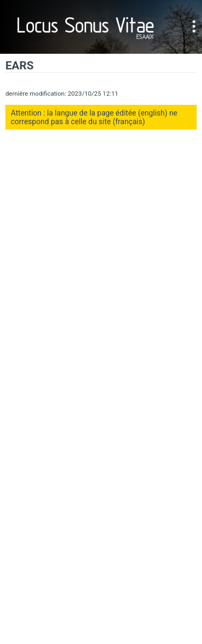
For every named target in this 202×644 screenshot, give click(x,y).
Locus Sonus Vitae (86, 27)
